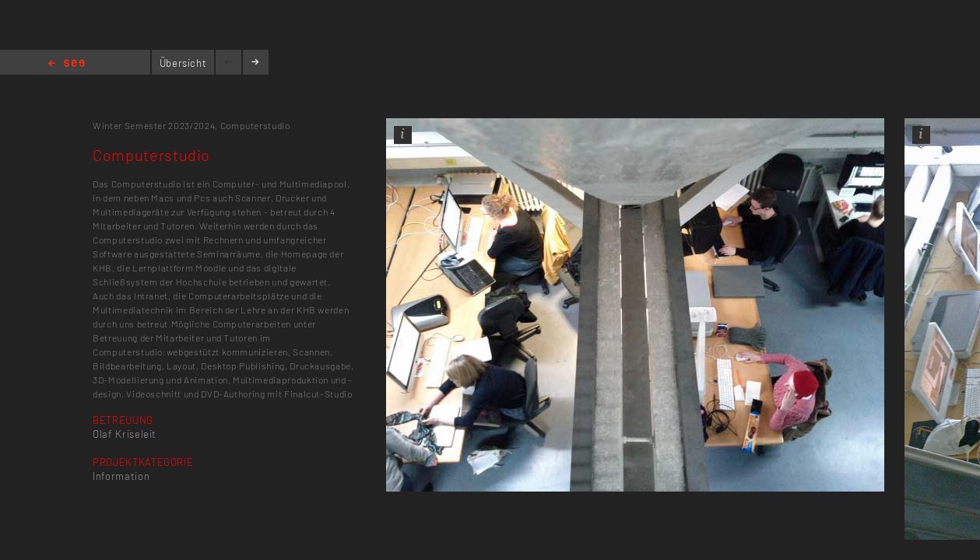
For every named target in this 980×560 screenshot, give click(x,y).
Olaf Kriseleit (125, 434)
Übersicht (183, 63)
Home (67, 64)
